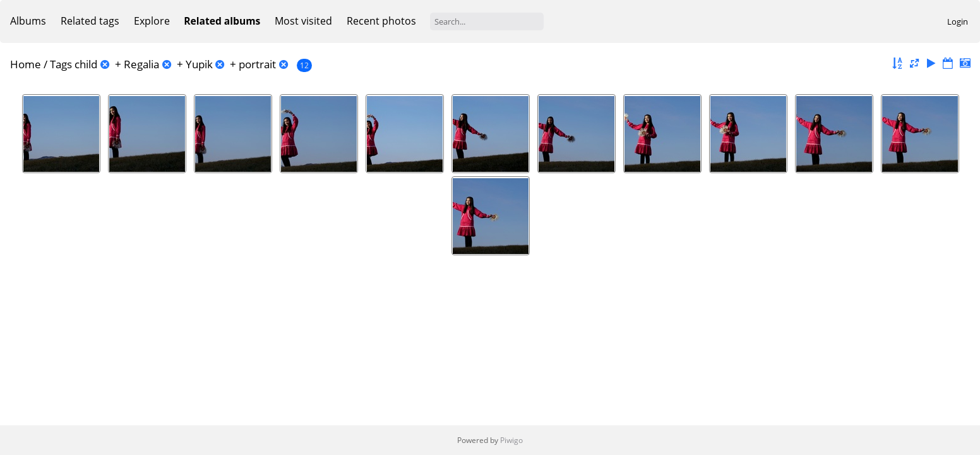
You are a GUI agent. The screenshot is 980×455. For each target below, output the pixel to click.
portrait (257, 64)
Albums (28, 21)
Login (958, 21)
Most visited (303, 21)
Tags (61, 64)
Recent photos (381, 21)
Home (26, 64)
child (86, 64)
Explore (152, 21)
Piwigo (511, 440)
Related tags (90, 21)
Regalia (141, 64)
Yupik (199, 64)
